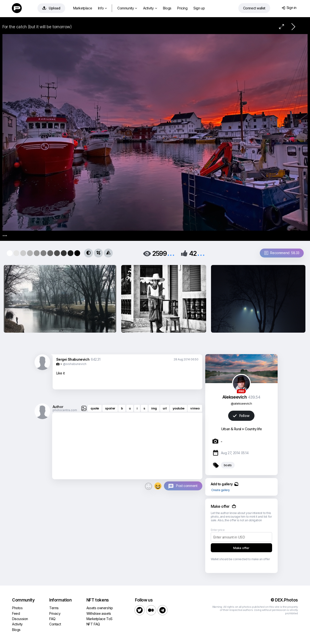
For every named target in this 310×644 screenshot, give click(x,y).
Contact (55, 624)
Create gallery (221, 490)
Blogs (167, 8)
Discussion (20, 619)
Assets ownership (100, 608)
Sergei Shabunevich (73, 359)
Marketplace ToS (99, 619)
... (171, 253)
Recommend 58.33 (282, 253)
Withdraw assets (99, 613)
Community (127, 8)
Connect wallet (254, 8)
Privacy (55, 613)
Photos (17, 608)
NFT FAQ (93, 624)
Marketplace (83, 8)
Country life (253, 429)
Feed (16, 613)
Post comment (187, 486)
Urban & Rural (231, 429)
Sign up (199, 8)
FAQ (52, 619)
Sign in (289, 8)
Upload (51, 8)
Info (102, 8)
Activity (150, 8)
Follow (241, 416)
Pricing (182, 8)
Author (58, 407)
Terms (54, 608)
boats (228, 465)
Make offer (241, 548)
